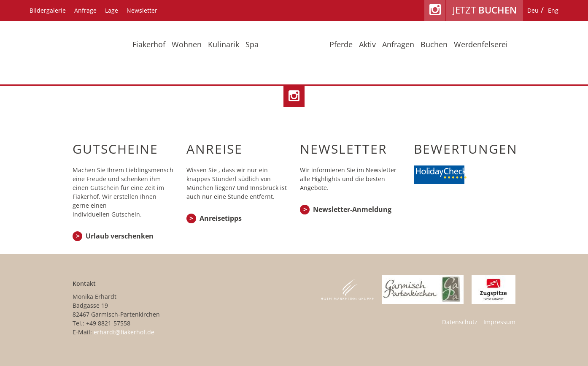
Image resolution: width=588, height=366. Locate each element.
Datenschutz (460, 322)
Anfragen (398, 44)
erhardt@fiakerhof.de (124, 332)
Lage (112, 10)
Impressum (499, 322)
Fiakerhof (149, 44)
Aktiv (367, 44)
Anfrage (85, 10)
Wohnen (187, 44)
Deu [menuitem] (533, 10)
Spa (252, 44)
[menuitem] (533, 11)
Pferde (341, 44)
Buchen (434, 44)
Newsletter (142, 10)
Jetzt (485, 10)
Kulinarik (224, 44)
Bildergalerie (48, 10)
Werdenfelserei (481, 44)
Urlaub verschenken (120, 236)
